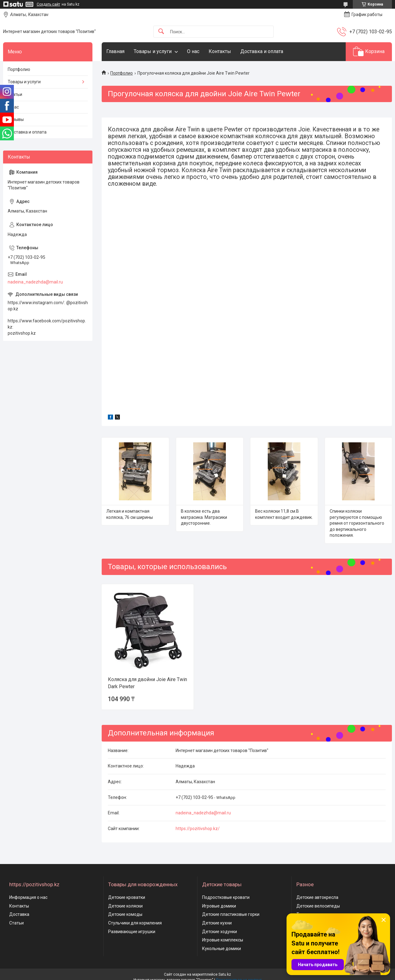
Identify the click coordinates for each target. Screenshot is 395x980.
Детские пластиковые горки (231, 914)
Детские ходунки (220, 932)
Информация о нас (28, 897)
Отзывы (16, 119)
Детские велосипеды (318, 906)
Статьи (15, 94)
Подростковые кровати (226, 897)
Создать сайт (48, 4)
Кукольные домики (222, 949)
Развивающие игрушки (132, 932)
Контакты (220, 51)
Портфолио (122, 73)
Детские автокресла (317, 897)
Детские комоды (125, 914)
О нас (193, 51)
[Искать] (161, 32)
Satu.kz (225, 974)
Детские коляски (125, 906)
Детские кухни (217, 923)
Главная (115, 51)
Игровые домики (219, 906)
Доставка (19, 914)
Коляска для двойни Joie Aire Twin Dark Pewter (147, 683)
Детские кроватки (127, 897)
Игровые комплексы (223, 940)
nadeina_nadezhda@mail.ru (203, 813)
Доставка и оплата (262, 51)
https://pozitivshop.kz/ (198, 829)
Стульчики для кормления (135, 923)
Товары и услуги (153, 51)
